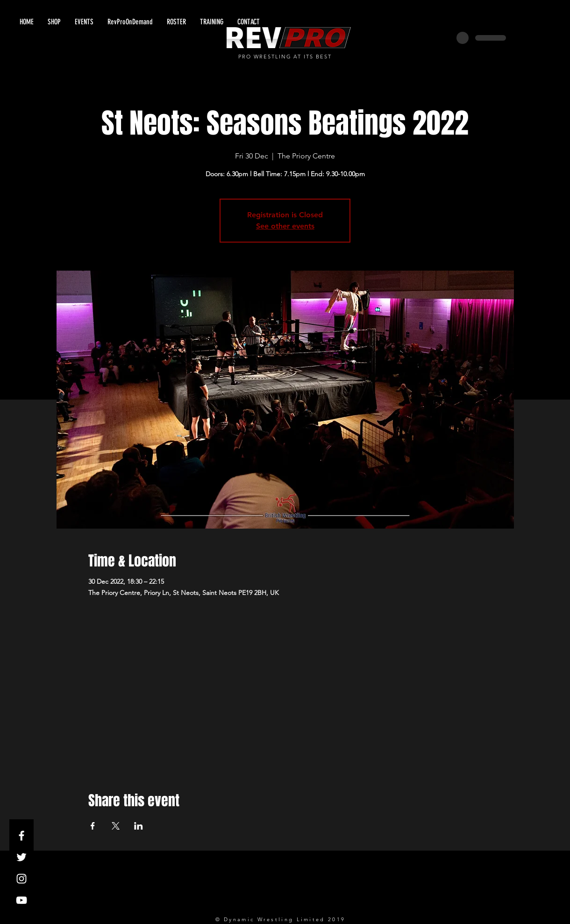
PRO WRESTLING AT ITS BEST (285, 57)
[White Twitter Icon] (21, 857)
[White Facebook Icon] (21, 836)
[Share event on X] (116, 826)
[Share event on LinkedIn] (139, 826)
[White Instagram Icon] (21, 879)
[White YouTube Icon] (21, 900)
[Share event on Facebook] (93, 826)
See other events (285, 226)
